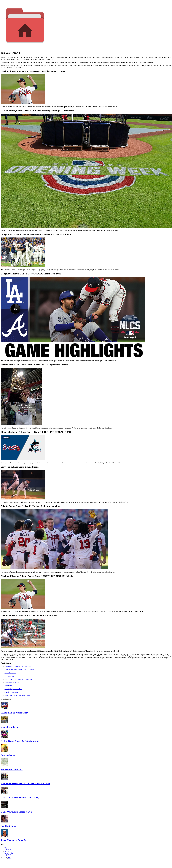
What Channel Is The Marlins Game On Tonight (19, 670)
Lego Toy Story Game (11, 692)
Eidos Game (8, 686)
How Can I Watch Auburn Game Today (20, 798)
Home (6, 848)
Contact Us (8, 850)
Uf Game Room (9, 676)
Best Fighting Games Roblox (13, 689)
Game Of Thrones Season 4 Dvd (16, 812)
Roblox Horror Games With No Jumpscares (18, 667)
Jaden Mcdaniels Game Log (14, 840)
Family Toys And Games (12, 682)
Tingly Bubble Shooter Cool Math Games (17, 695)
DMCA (7, 851)
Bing (10, 858)
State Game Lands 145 (12, 769)
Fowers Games (8, 755)
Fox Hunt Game (9, 826)
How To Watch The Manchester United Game (18, 679)
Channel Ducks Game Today (15, 713)
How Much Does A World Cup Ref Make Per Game (25, 784)
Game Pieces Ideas (10, 673)
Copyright (8, 855)
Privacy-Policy (9, 853)
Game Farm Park (9, 727)
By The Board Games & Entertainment (20, 741)
